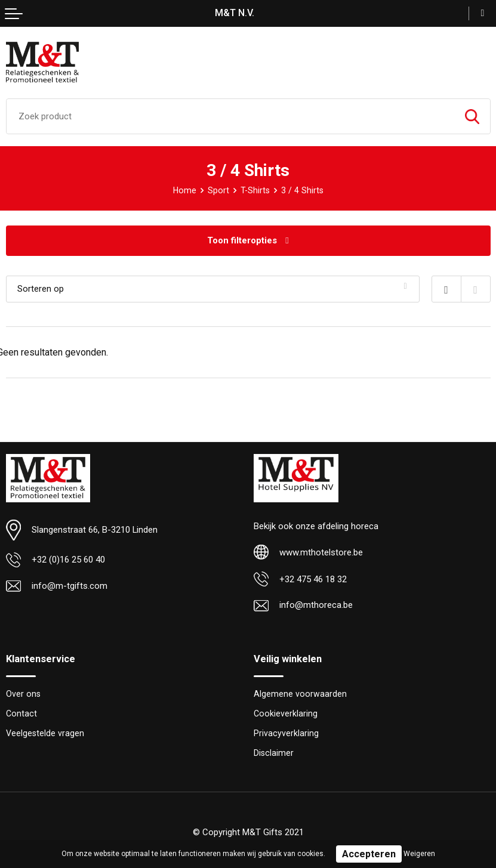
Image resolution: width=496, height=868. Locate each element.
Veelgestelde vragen (45, 733)
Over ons (23, 694)
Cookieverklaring (286, 713)
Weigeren (419, 854)
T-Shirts (255, 190)
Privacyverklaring (286, 733)
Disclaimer (274, 753)
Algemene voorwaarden (300, 694)
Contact (21, 713)
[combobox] (230, 116)
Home (185, 190)
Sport (218, 190)
